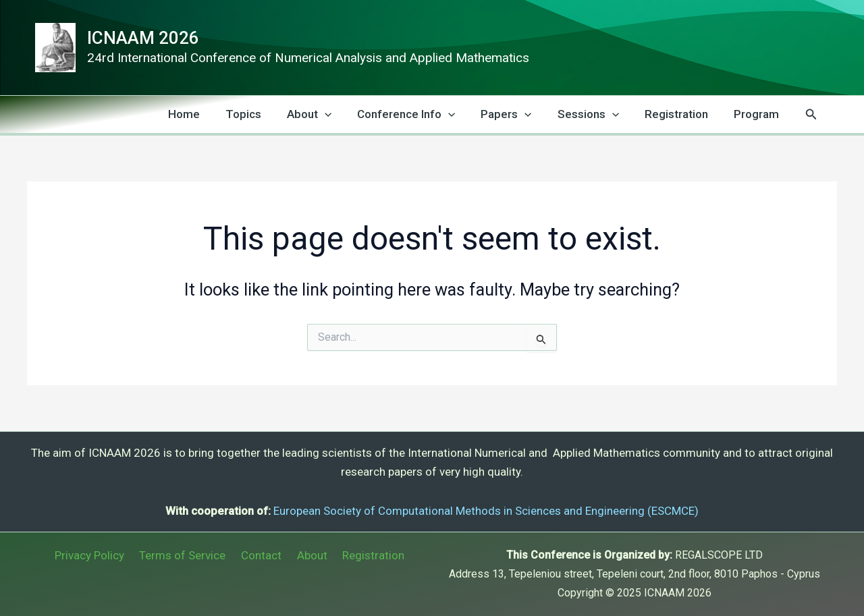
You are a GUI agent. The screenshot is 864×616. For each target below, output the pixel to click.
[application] (340, 114)
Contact (261, 555)
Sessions (595, 114)
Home (204, 114)
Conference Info (418, 114)
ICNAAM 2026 (143, 38)
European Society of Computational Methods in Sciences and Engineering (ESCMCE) (486, 511)
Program (758, 114)
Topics (261, 114)
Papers (515, 114)
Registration (680, 114)
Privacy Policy (97, 555)
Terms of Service (186, 555)
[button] (811, 114)
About (324, 114)
